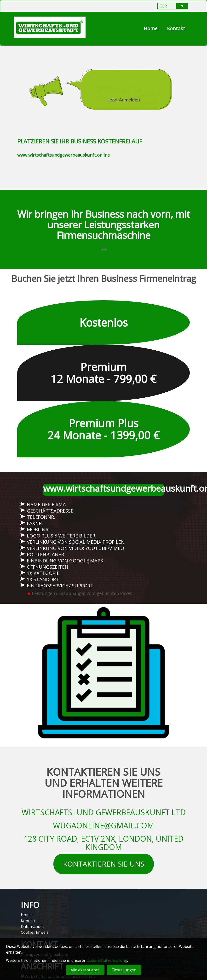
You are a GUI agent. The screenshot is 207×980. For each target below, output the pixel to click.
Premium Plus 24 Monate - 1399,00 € (103, 432)
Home (151, 28)
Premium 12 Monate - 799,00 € (103, 376)
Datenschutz (32, 927)
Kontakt (176, 28)
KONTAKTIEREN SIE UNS (104, 867)
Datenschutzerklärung (107, 960)
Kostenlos (104, 326)
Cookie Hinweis (35, 932)
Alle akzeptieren (85, 970)
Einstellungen (124, 970)
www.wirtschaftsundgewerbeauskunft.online (63, 155)
